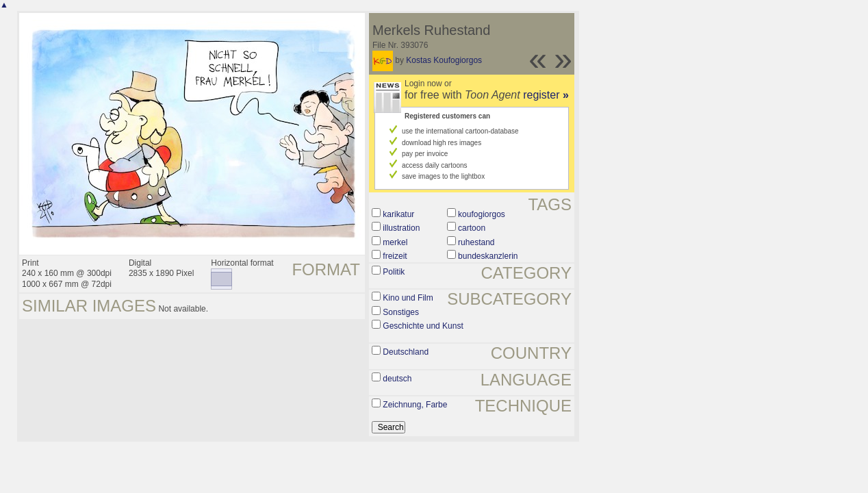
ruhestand (476, 242)
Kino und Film (408, 298)
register (546, 95)
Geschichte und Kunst (423, 326)
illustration (401, 228)
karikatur (398, 214)
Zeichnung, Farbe (415, 405)
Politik (394, 272)
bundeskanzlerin (488, 256)
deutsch (397, 379)
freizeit (395, 256)
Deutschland (406, 352)
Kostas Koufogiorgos (444, 60)
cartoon (472, 228)
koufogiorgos (482, 214)
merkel (395, 242)
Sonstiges (401, 312)
